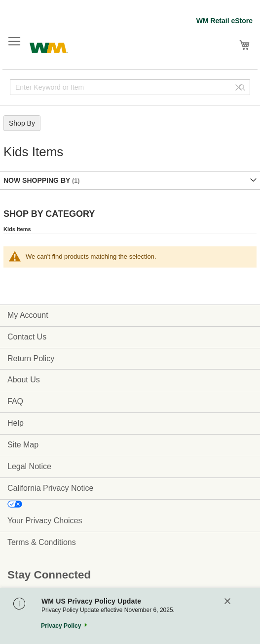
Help (16, 423)
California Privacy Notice (50, 488)
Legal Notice (29, 466)
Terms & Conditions (42, 542)
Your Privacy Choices (45, 521)
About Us (24, 380)
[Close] (227, 602)
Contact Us (27, 337)
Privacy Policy (61, 626)
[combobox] (130, 87)
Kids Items (17, 229)
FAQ (15, 401)
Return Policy (31, 358)
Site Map (23, 445)
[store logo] (49, 47)
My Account (28, 315)
